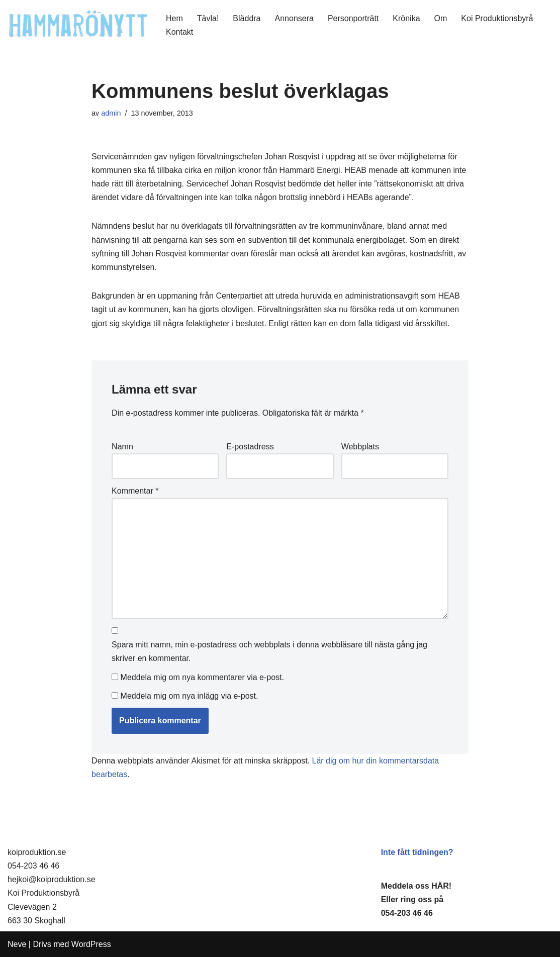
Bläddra (247, 18)
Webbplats (360, 447)
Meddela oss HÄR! (416, 886)
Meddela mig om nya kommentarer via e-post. (202, 677)
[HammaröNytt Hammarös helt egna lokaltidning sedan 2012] (78, 25)
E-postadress (250, 447)
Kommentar (135, 491)
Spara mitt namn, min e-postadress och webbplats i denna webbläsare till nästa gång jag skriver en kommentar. (269, 651)
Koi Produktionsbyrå (497, 18)
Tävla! (208, 18)
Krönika (406, 18)
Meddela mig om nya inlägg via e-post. (190, 696)
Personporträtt (353, 18)
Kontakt (179, 32)
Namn (122, 447)
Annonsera (294, 18)
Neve (17, 944)
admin (111, 113)
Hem (174, 18)
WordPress (91, 944)
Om (441, 18)
